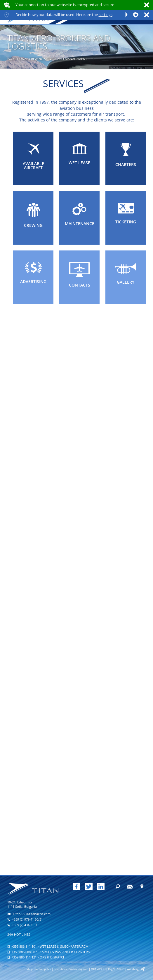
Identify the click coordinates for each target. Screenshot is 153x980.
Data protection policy (38, 969)
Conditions (60, 969)
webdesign (134, 969)
